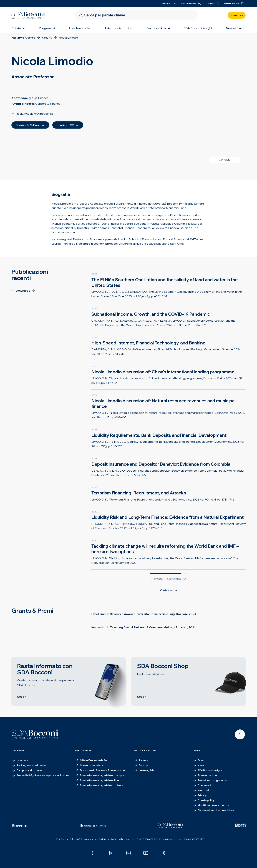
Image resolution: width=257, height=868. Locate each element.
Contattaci (237, 15)
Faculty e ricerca (158, 28)
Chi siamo (18, 28)
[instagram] (163, 853)
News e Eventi (236, 28)
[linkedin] (128, 853)
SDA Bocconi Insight (198, 28)
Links (196, 751)
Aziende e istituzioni (119, 28)
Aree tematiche (79, 28)
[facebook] (94, 853)
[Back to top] (240, 734)
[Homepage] (35, 734)
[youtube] (146, 853)
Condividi (225, 159)
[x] (111, 853)
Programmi (47, 28)
